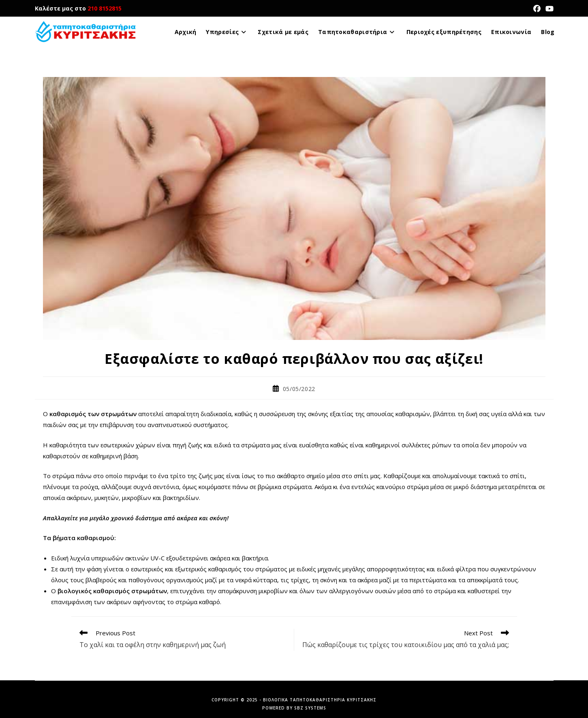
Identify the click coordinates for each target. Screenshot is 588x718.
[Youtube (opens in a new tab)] (548, 9)
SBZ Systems (310, 708)
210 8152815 (105, 8)
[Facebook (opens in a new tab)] (537, 9)
